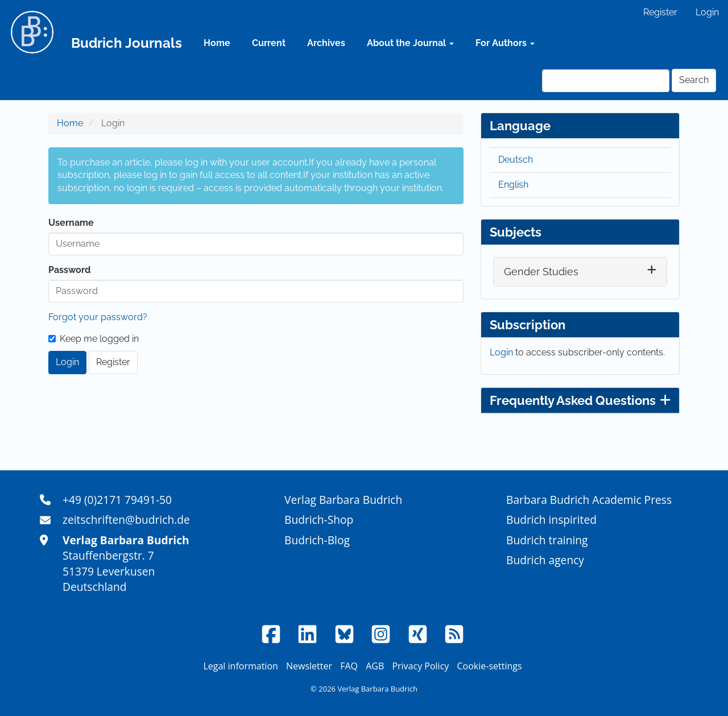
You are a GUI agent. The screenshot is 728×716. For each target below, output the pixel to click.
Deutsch (516, 160)
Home (217, 43)
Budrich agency (545, 560)
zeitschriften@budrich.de (126, 520)
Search (694, 80)
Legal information (240, 666)
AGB (375, 666)
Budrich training (547, 540)
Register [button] (113, 362)
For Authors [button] (505, 43)
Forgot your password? (98, 317)
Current (269, 43)
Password (69, 270)
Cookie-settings (489, 666)
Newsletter (309, 666)
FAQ (349, 666)
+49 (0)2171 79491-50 (117, 500)
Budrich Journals (127, 43)
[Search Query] (606, 81)
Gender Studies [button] (541, 272)
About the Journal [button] (410, 43)
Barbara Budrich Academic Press (589, 500)
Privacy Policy (420, 666)
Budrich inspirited (551, 520)
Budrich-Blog (317, 540)
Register (660, 12)
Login (707, 12)
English (513, 185)
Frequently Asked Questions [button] (580, 400)
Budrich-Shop (319, 520)
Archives (326, 43)
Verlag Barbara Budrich (343, 500)
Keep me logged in (94, 339)
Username (71, 223)
